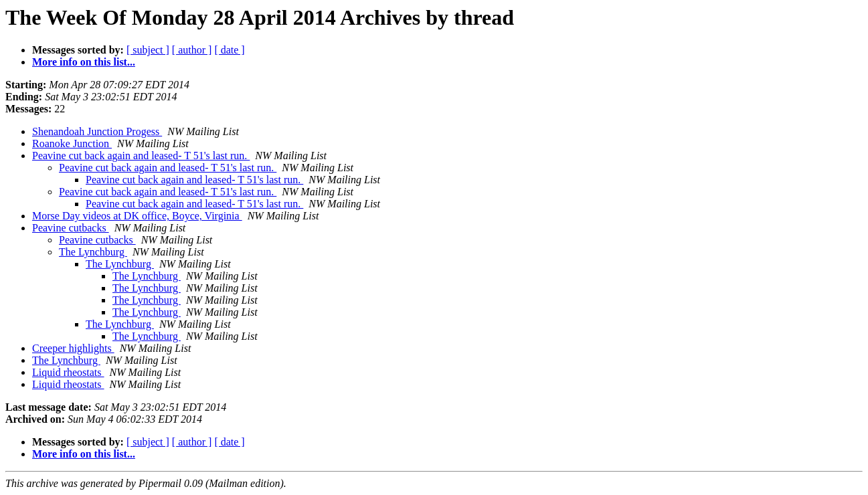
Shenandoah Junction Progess (97, 131)
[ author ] (192, 50)
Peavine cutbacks (71, 228)
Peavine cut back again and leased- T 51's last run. (141, 156)
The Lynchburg (93, 252)
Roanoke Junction (72, 143)
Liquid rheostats (68, 372)
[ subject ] (148, 50)
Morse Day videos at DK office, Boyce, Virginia (137, 216)
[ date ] (229, 50)
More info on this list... (84, 62)
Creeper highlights (73, 348)
